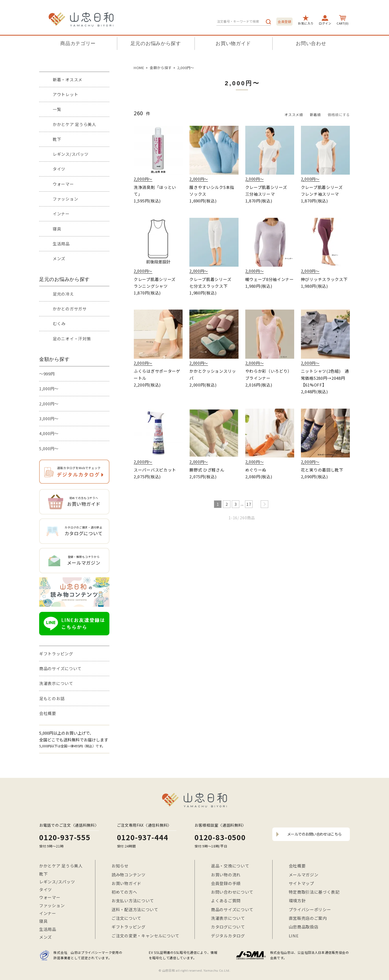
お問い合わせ (311, 43)
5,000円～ (49, 448)
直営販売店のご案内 (308, 918)
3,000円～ (49, 418)
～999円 (47, 374)
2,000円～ (49, 404)
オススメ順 (294, 115)
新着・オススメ (68, 79)
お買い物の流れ (226, 875)
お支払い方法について (133, 901)
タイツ (59, 169)
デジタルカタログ (228, 936)
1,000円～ (49, 389)
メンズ (59, 258)
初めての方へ (124, 892)
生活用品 (61, 244)
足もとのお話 (52, 698)
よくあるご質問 (226, 901)
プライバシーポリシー (310, 909)
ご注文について (126, 918)
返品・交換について (230, 866)
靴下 (57, 139)
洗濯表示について (56, 683)
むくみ (59, 323)
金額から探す (161, 68)
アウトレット (65, 94)
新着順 (315, 115)
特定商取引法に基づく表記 (314, 892)
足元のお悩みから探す (156, 43)
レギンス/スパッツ (71, 154)
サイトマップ (301, 883)
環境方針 (297, 901)
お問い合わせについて (232, 892)
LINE (294, 936)
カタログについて (228, 927)
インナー (61, 214)
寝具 (57, 229)
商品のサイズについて (60, 668)
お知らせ (120, 866)
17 (249, 504)
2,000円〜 (186, 68)
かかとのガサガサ (70, 309)
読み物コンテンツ (129, 875)
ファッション (65, 199)
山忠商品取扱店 (304, 927)
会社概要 (48, 713)
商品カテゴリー (78, 43)
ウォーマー (63, 184)
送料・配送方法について (135, 909)
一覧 (57, 109)
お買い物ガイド (233, 43)
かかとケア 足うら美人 (74, 124)
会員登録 (285, 21)
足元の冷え (63, 294)
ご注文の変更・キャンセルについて (145, 936)
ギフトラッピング (56, 654)
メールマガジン (304, 875)
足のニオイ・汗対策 (72, 339)
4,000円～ (49, 433)
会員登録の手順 (226, 883)
